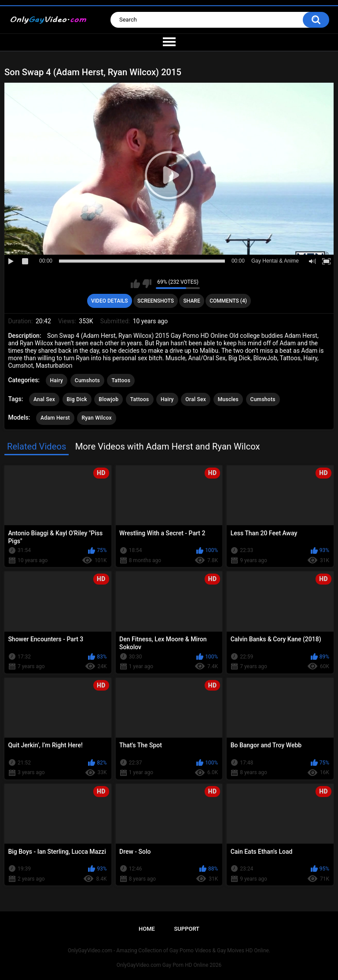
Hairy (57, 380)
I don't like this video (147, 284)
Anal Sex (44, 399)
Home (147, 929)
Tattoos (121, 380)
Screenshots (156, 301)
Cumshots (87, 380)
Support (187, 929)
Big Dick (77, 399)
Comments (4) (228, 301)
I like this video (135, 284)
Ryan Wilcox (96, 418)
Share (192, 301)
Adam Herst (55, 418)
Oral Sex (196, 399)
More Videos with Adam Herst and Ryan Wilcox (168, 446)
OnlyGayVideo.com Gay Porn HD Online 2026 (169, 965)
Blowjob (108, 399)
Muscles (228, 399)
